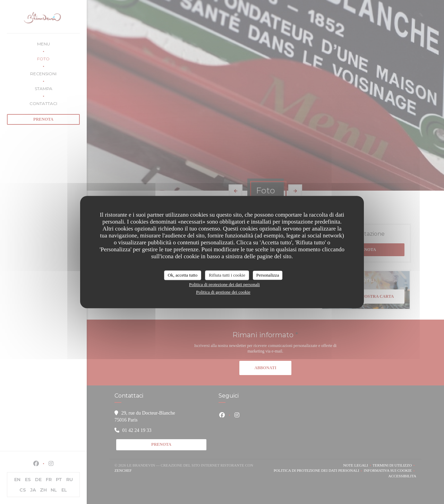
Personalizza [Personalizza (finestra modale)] (268, 275)
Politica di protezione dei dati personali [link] (224, 284)
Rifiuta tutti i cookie (227, 275)
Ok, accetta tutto (183, 275)
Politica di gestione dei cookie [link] (223, 292)
